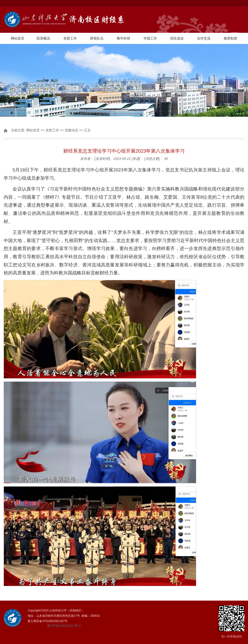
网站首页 (18, 38)
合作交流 (204, 38)
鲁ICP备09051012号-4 (64, 626)
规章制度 (230, 38)
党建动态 (72, 130)
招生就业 (177, 38)
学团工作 (150, 38)
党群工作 (70, 38)
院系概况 (43, 38)
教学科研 (124, 38)
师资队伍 (97, 38)
